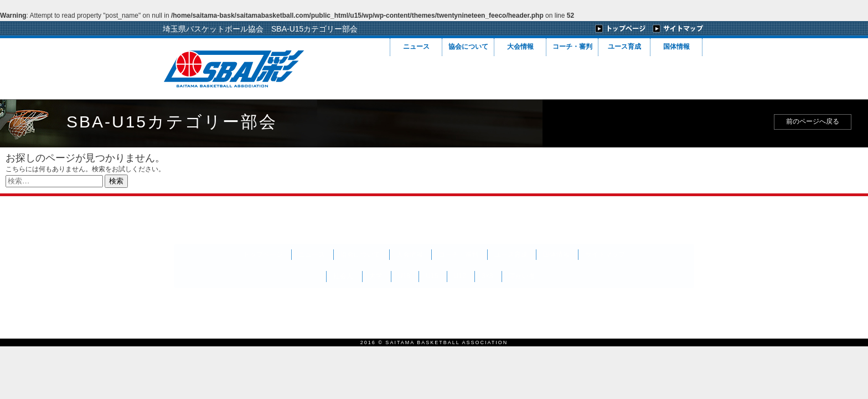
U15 (432, 276)
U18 (404, 276)
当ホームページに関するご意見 (533, 306)
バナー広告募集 (264, 306)
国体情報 (676, 47)
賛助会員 (199, 306)
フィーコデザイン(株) (618, 305)
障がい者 (522, 276)
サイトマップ (605, 254)
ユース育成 (624, 47)
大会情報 (520, 47)
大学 (376, 276)
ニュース (416, 47)
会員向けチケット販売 (349, 306)
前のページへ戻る (813, 121)
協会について (468, 47)
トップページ (263, 254)
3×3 (487, 276)
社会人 (343, 276)
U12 (460, 276)
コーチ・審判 (572, 47)
